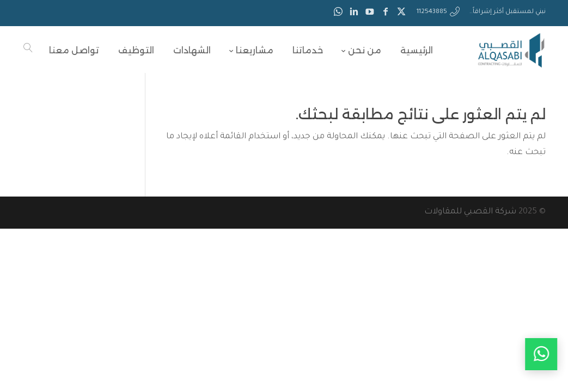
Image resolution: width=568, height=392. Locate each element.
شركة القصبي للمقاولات (470, 212)
